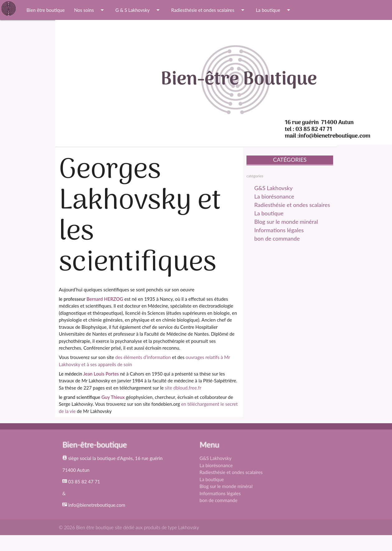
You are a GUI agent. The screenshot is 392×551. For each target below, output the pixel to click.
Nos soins (90, 10)
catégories (255, 176)
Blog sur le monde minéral (286, 222)
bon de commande (277, 238)
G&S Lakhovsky (273, 188)
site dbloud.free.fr (183, 388)
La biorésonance (274, 196)
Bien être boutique (46, 10)
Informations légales (279, 230)
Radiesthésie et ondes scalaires (209, 10)
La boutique (274, 10)
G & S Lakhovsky (139, 10)
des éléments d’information (143, 357)
